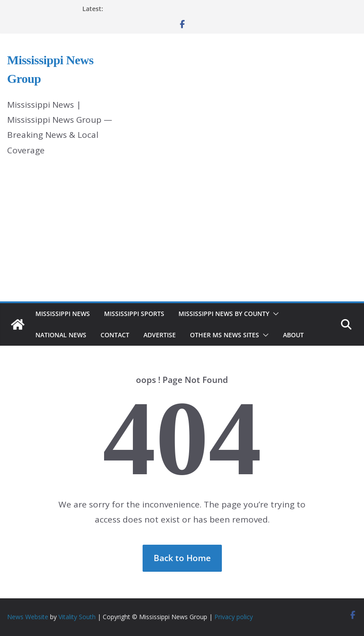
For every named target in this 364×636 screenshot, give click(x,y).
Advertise (160, 335)
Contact (115, 335)
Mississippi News (63, 314)
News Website (28, 617)
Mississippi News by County (224, 314)
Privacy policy (234, 617)
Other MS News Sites (225, 335)
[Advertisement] (182, 235)
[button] (274, 314)
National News (61, 335)
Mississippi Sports (134, 314)
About (293, 335)
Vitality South (77, 617)
